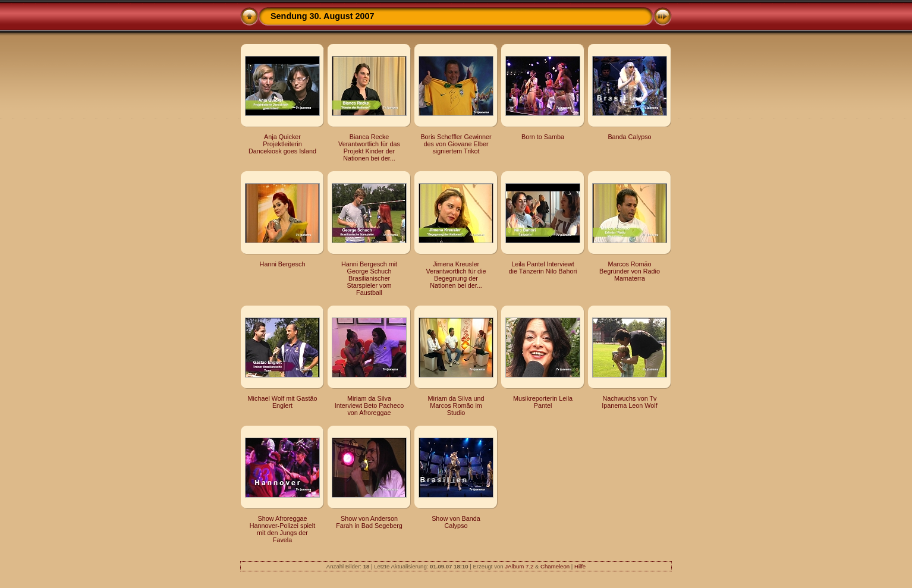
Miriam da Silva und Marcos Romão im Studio (456, 405)
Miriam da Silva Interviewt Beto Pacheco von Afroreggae (369, 405)
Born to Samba (543, 137)
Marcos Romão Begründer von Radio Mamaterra (630, 271)
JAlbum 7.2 (519, 566)
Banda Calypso (629, 137)
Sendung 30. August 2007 (323, 16)
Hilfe (580, 566)
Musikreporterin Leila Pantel (543, 402)
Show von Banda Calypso (456, 522)
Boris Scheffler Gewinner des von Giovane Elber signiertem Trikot (456, 144)
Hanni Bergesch (283, 264)
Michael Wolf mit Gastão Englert (283, 402)
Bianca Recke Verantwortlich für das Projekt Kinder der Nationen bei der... (369, 147)
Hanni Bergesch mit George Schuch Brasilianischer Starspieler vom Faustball (369, 278)
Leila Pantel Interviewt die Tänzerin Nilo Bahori (543, 268)
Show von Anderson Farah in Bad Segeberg (369, 522)
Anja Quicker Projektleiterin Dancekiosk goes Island (282, 144)
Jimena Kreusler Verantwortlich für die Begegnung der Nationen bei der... (456, 275)
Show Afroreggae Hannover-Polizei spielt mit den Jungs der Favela (282, 529)
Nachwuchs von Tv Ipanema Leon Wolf (629, 402)
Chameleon (555, 566)
